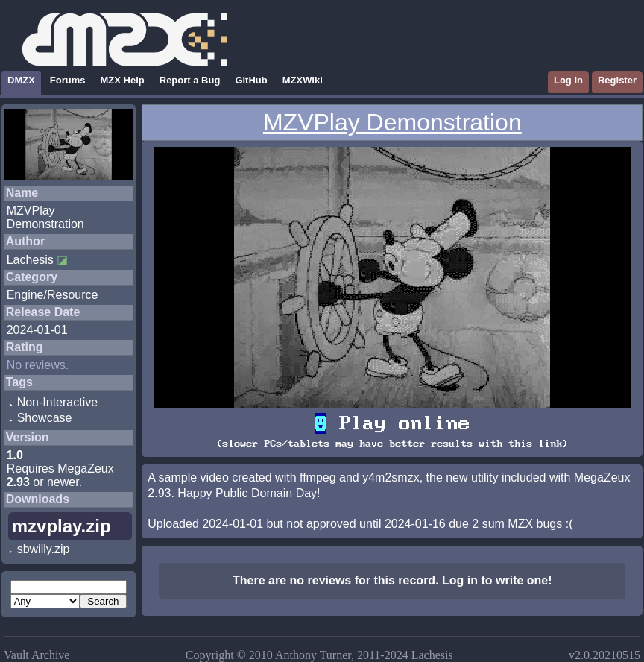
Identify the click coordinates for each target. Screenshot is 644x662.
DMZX (21, 80)
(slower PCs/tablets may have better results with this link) (392, 444)
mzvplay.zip (61, 526)
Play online (392, 423)
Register (617, 80)
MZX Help (123, 80)
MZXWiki (303, 80)
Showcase (45, 418)
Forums (68, 80)
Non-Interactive (58, 402)
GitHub (251, 80)
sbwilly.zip (44, 549)
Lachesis (30, 260)
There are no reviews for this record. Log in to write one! (392, 580)
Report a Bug (190, 80)
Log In (568, 80)
